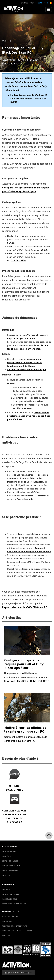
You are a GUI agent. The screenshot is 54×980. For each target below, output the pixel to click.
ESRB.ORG (6, 936)
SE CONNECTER (42, 3)
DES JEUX (6, 890)
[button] (50, 3)
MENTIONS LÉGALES (10, 917)
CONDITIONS (7, 921)
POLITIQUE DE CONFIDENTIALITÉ (15, 926)
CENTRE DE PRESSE (10, 861)
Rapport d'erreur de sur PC (25, 607)
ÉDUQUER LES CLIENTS (11, 866)
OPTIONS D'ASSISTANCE (12, 894)
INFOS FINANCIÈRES (10, 871)
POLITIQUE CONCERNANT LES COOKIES (17, 931)
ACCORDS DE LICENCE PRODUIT (14, 904)
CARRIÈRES (7, 857)
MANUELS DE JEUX (10, 899)
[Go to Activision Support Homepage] (15, 10)
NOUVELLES (7, 876)
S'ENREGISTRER (28, 3)
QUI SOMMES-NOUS (10, 852)
